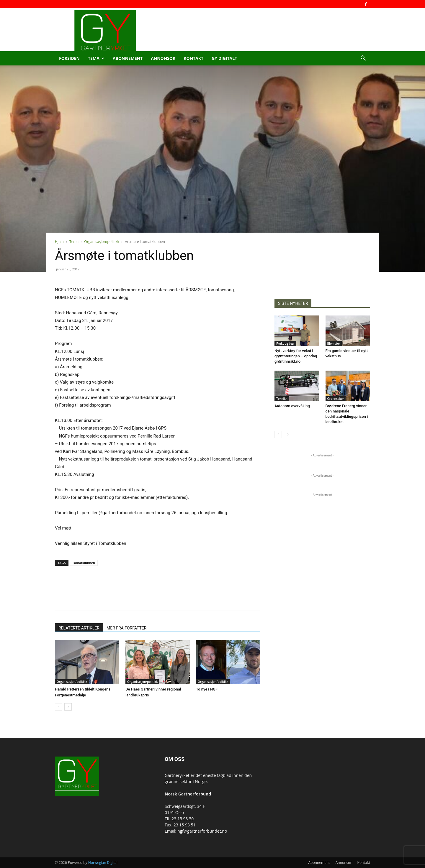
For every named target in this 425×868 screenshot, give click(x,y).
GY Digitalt (224, 58)
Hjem (59, 242)
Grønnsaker (336, 399)
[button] (363, 59)
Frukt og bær (285, 343)
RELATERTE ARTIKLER (79, 628)
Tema (96, 58)
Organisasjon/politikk (102, 242)
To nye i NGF (207, 689)
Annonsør (163, 58)
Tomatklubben (84, 563)
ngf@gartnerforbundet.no (202, 831)
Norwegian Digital (103, 863)
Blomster (334, 343)
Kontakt (193, 58)
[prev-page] (59, 707)
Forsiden (69, 58)
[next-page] (68, 707)
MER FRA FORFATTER (126, 628)
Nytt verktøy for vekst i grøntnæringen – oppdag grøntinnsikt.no (296, 356)
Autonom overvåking (292, 406)
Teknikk (282, 399)
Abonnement (128, 58)
